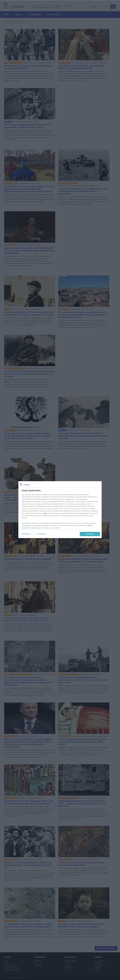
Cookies (34, 528)
